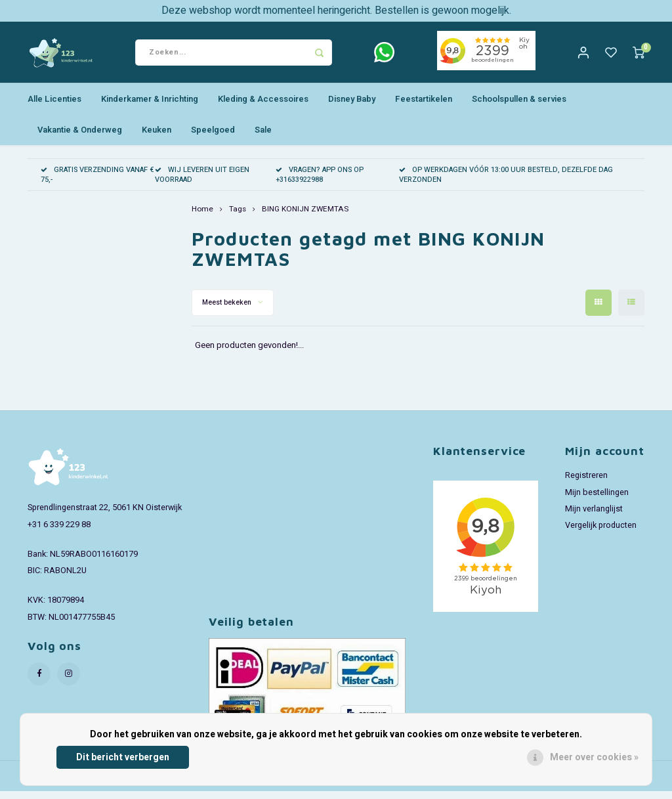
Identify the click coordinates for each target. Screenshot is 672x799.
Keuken (157, 138)
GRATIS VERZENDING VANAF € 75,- (97, 183)
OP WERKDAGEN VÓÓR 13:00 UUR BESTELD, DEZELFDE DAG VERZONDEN (506, 183)
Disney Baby (352, 107)
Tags (238, 217)
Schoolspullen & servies (519, 107)
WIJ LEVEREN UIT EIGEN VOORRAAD (202, 183)
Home (202, 217)
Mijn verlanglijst (594, 517)
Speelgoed (213, 138)
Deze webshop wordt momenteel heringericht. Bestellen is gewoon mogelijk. (336, 11)
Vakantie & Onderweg (80, 138)
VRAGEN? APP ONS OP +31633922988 (320, 183)
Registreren (586, 484)
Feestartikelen (424, 107)
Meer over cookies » (594, 757)
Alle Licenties (54, 107)
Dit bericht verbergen (123, 757)
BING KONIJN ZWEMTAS (305, 217)
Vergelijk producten (601, 533)
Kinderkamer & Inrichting (150, 107)
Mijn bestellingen (597, 500)
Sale (263, 138)
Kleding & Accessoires (263, 107)
